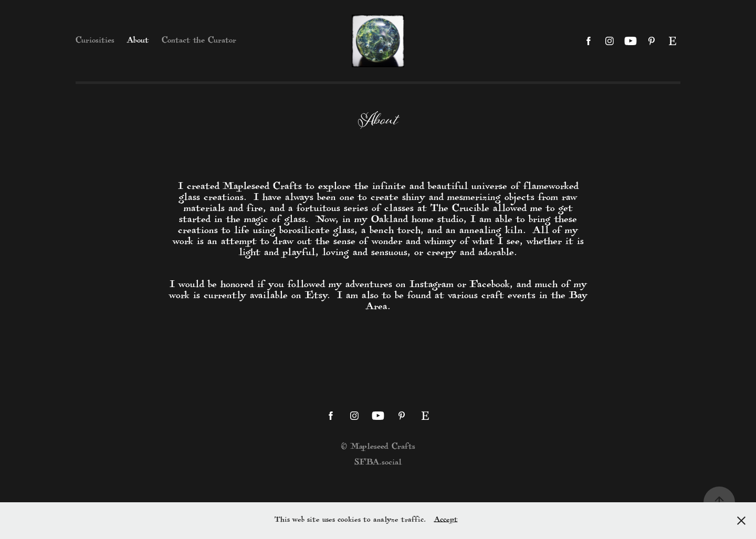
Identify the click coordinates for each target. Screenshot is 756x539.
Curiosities (95, 41)
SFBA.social (378, 463)
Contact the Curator (199, 41)
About (138, 41)
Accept (446, 520)
